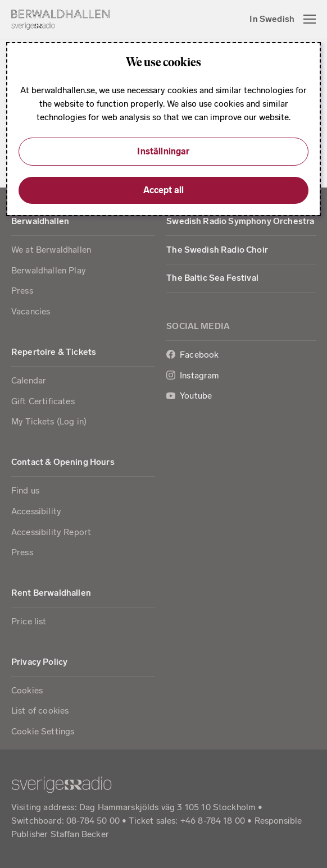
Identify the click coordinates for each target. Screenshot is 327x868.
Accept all (164, 190)
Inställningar (163, 151)
